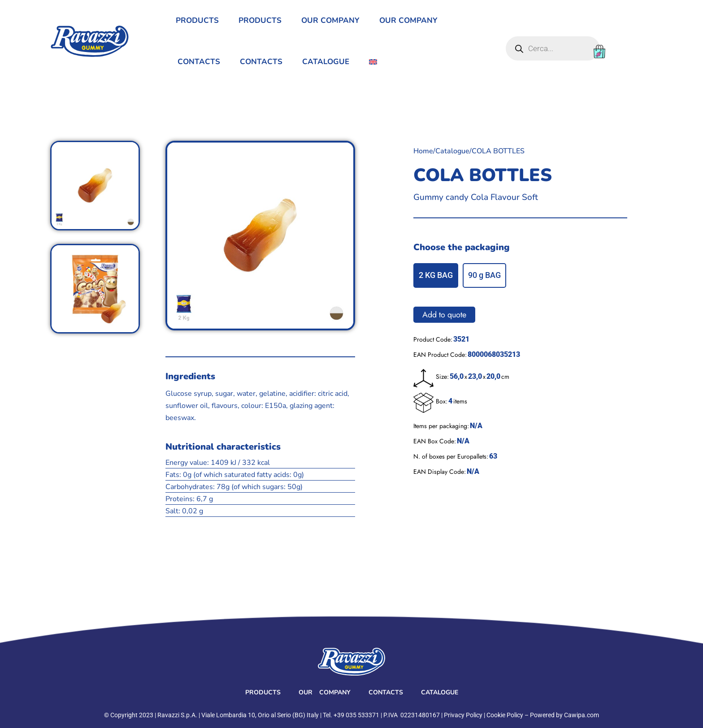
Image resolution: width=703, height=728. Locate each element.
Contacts (199, 62)
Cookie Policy (505, 715)
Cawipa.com (581, 715)
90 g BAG (484, 275)
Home (423, 151)
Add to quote (444, 315)
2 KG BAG (436, 275)
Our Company (330, 20)
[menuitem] (373, 62)
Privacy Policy (463, 715)
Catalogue (326, 62)
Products (197, 20)
